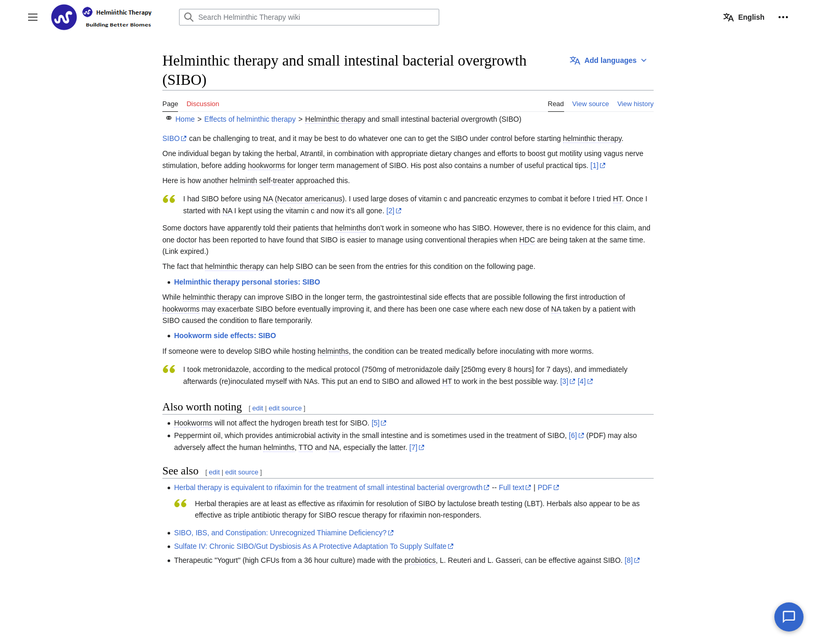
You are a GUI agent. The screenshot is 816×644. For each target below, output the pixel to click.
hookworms (266, 165)
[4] (582, 381)
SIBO (171, 138)
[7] (414, 447)
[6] (573, 435)
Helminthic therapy (335, 119)
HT (617, 199)
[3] (564, 381)
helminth (243, 181)
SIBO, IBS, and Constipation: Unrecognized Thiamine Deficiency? (280, 533)
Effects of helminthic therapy (250, 119)
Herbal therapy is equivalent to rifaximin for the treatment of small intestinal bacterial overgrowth (328, 487)
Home (185, 119)
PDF (545, 487)
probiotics (420, 560)
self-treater (277, 181)
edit (258, 408)
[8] (629, 560)
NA (268, 199)
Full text (511, 487)
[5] (376, 423)
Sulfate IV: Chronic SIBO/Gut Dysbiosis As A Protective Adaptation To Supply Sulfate (310, 546)
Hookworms (193, 423)
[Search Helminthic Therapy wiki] (309, 17)
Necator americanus (310, 199)
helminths (351, 228)
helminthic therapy (592, 138)
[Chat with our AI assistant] (789, 617)
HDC (527, 240)
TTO (306, 447)
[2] (390, 211)
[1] (595, 165)
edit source (285, 408)
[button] (33, 17)
